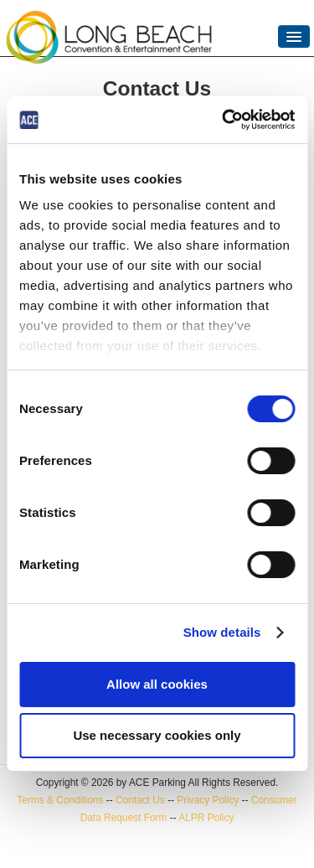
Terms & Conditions (60, 800)
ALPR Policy (206, 818)
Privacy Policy (208, 800)
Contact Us (140, 800)
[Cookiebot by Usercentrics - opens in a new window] (224, 120)
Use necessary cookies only (157, 735)
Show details (222, 632)
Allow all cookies (157, 684)
